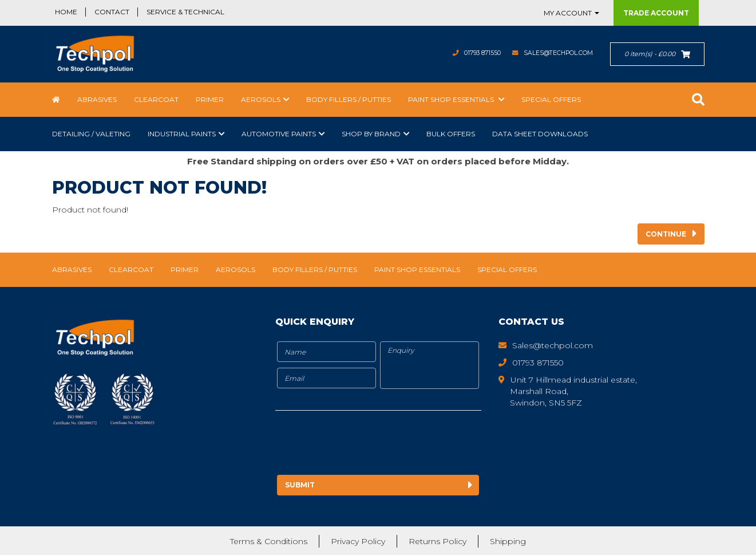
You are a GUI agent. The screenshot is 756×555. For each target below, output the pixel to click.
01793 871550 (464, 53)
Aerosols (261, 99)
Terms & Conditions (269, 541)
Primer (210, 99)
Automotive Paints (279, 134)
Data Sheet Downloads (540, 134)
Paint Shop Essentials (452, 99)
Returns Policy (438, 541)
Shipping (508, 541)
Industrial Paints (182, 134)
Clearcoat (156, 99)
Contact (112, 12)
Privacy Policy (358, 541)
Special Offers (551, 99)
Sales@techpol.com (551, 53)
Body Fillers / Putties (349, 99)
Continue (666, 234)
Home (66, 12)
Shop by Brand (371, 134)
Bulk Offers (451, 134)
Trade (656, 13)
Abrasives (97, 99)
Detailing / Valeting (91, 134)
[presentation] (371, 444)
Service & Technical (185, 12)
